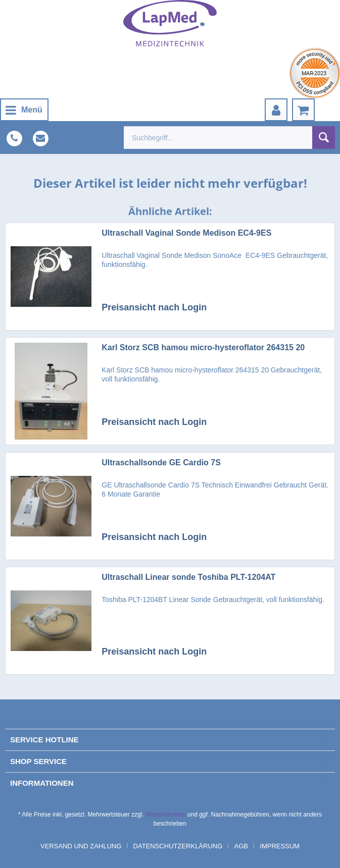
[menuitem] (24, 110)
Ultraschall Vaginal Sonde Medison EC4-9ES (186, 233)
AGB (241, 846)
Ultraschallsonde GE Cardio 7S (161, 463)
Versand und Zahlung (81, 846)
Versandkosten (165, 815)
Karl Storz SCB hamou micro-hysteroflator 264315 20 (203, 347)
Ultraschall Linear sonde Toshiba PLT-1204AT (188, 577)
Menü (24, 108)
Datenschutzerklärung (178, 846)
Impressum (280, 846)
